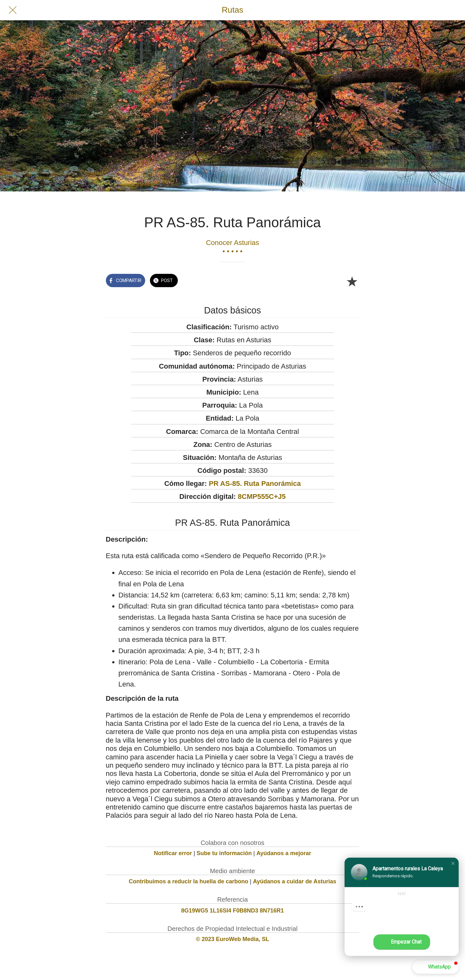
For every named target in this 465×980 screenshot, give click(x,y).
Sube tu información (224, 853)
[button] (453, 863)
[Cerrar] (13, 10)
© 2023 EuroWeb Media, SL (232, 939)
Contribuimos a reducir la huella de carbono (188, 881)
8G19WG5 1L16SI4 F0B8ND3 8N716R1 (232, 911)
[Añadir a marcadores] (352, 281)
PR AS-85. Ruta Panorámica (255, 484)
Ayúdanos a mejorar (284, 853)
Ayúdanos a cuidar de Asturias (295, 881)
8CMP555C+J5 (262, 496)
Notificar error (173, 853)
